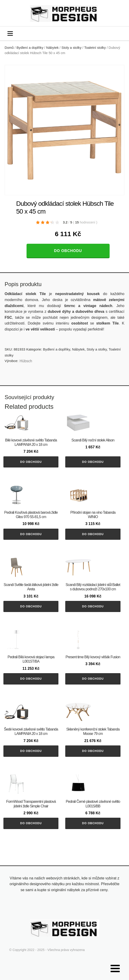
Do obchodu (68, 251)
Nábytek (52, 48)
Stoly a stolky (71, 48)
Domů (9, 48)
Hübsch (26, 361)
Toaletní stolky (95, 48)
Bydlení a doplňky (30, 48)
